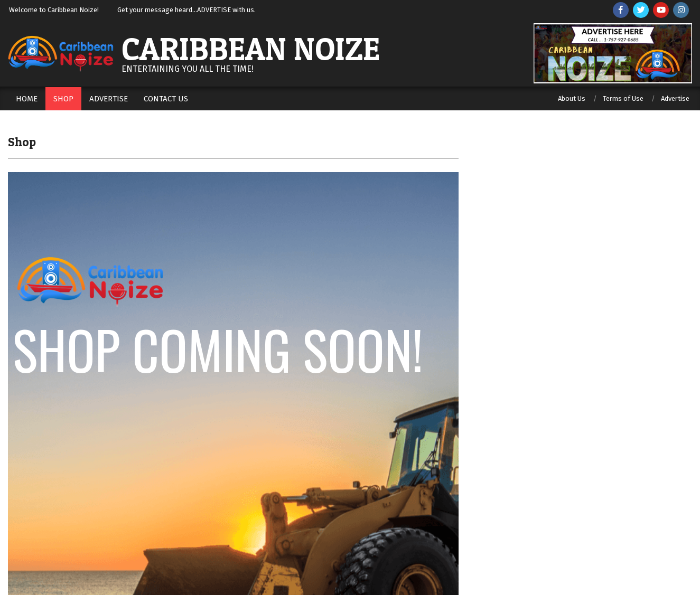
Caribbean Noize (251, 49)
